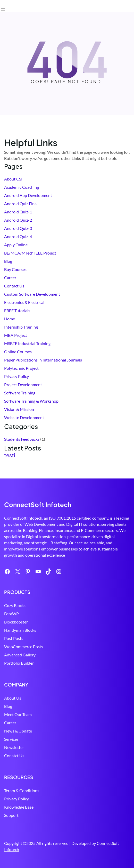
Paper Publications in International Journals (43, 360)
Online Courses (18, 352)
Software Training (20, 393)
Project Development (23, 385)
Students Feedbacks (22, 439)
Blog (8, 261)
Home (10, 319)
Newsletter (14, 747)
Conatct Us (14, 756)
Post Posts (14, 638)
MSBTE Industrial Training (27, 343)
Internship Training (21, 327)
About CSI (13, 179)
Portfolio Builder (19, 663)
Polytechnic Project (21, 368)
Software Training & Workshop (31, 401)
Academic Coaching (22, 187)
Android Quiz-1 (18, 212)
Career (10, 278)
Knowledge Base (19, 807)
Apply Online (16, 245)
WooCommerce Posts (24, 647)
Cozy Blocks (15, 605)
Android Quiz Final (21, 204)
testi (10, 455)
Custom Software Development (32, 294)
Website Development (24, 417)
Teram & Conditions (22, 790)
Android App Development (28, 195)
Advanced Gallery (20, 655)
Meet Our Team (18, 714)
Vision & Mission (19, 409)
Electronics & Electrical (24, 302)
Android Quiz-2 (18, 220)
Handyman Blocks (20, 630)
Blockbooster (16, 622)
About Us (13, 698)
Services (11, 739)
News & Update (18, 731)
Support (11, 815)
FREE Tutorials (17, 310)
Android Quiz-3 (18, 228)
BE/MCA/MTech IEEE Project (30, 253)
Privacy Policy (16, 376)
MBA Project (16, 335)
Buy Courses (15, 269)
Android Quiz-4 (18, 236)
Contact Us (14, 286)
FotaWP (11, 614)
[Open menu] (3, 3)
